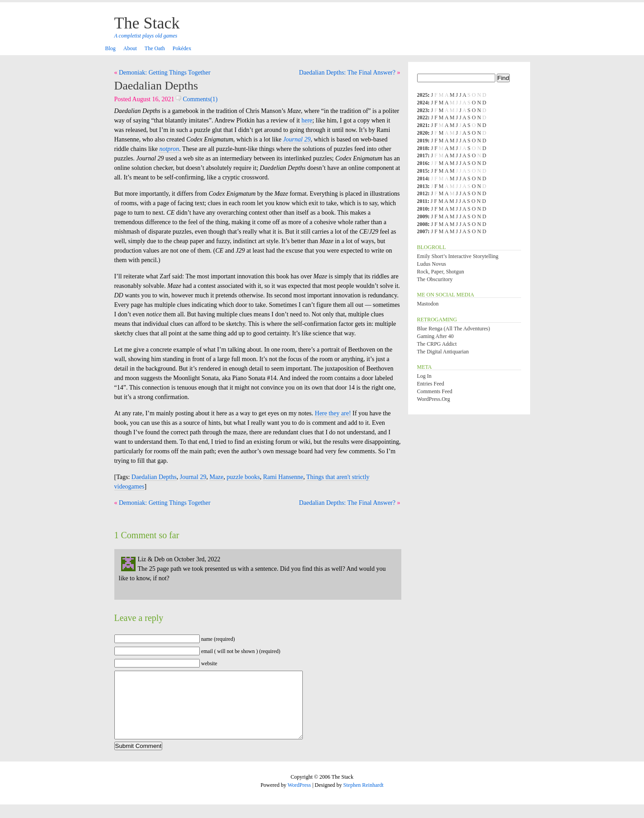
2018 (423, 148)
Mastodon (428, 304)
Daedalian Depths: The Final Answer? (347, 73)
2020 (423, 133)
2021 (423, 125)
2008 (423, 224)
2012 (423, 193)
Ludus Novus (432, 264)
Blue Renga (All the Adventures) (454, 329)
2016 (423, 163)
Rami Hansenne (283, 477)
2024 (423, 103)
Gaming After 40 (435, 336)
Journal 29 (193, 477)
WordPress (299, 799)
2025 (423, 95)
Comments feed (435, 391)
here (307, 120)
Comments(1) (197, 99)
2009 (423, 216)
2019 (423, 141)
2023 (423, 110)
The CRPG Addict (437, 344)
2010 (423, 209)
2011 (422, 201)
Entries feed (431, 384)
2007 (423, 231)
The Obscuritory (435, 279)
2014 (423, 179)
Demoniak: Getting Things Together (165, 73)
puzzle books (243, 477)
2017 (423, 155)
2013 (423, 186)
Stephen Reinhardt (364, 799)
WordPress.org (434, 399)
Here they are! (333, 413)
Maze (216, 477)
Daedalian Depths (156, 86)
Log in (424, 376)
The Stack (147, 23)
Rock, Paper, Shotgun (441, 272)
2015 (423, 171)
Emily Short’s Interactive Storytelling (458, 256)
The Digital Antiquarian (443, 352)
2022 (423, 118)
